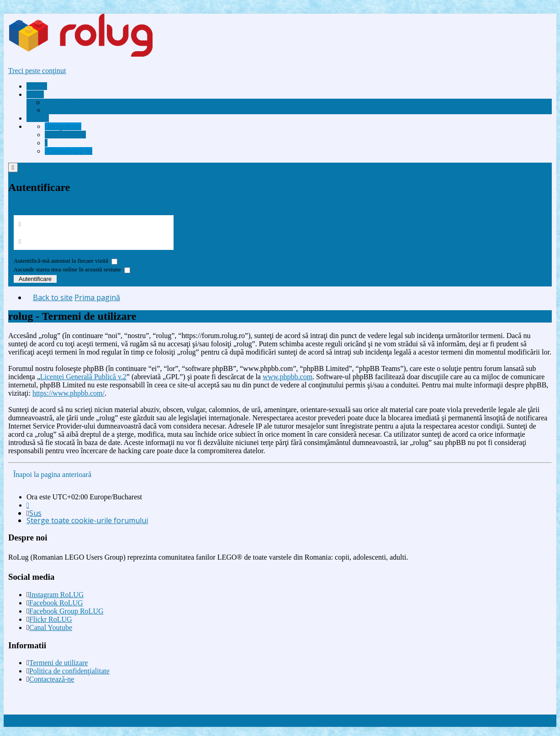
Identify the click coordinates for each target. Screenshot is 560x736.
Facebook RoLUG (56, 603)
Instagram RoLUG (57, 595)
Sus (35, 513)
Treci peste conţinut (37, 71)
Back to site (53, 297)
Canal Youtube (51, 627)
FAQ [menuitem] (53, 110)
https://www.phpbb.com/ (69, 393)
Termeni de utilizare (59, 663)
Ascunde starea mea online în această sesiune (72, 269)
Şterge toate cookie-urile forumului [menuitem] (87, 520)
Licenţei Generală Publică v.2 (83, 377)
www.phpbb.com (288, 377)
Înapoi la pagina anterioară (52, 474)
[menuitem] (85, 102)
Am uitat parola (32, 253)
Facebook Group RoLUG (66, 611)
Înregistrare (25, 207)
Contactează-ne (52, 679)
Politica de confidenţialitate (69, 671)
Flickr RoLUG (51, 619)
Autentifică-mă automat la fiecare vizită (66, 261)
